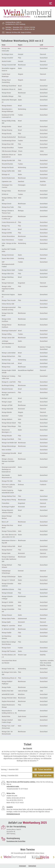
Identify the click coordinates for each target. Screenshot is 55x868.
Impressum (23, 866)
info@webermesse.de (13, 814)
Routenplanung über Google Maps (16, 841)
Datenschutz (32, 866)
